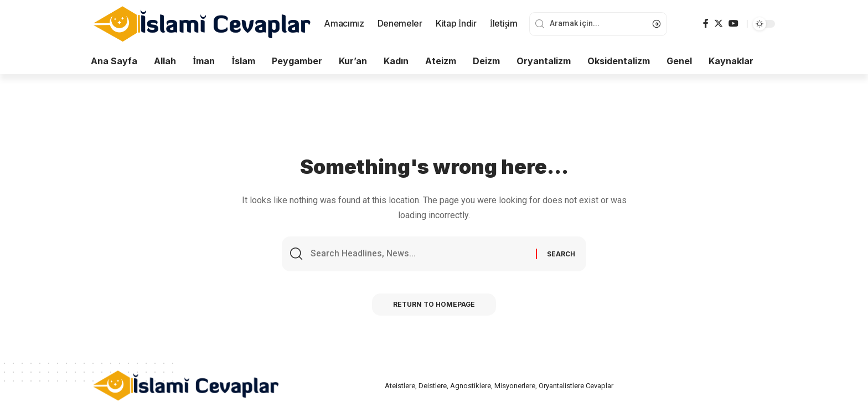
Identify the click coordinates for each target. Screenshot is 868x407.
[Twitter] (719, 24)
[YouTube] (733, 24)
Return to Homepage (434, 305)
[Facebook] (706, 24)
